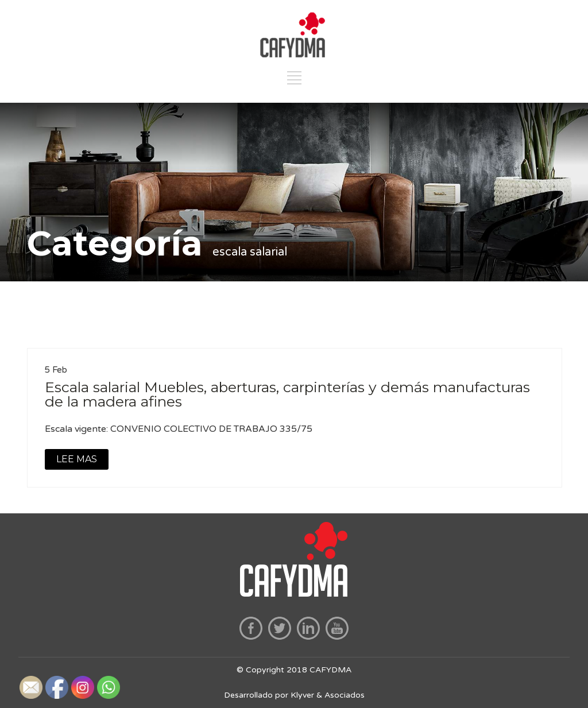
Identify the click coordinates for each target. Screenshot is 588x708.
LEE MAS (77, 459)
